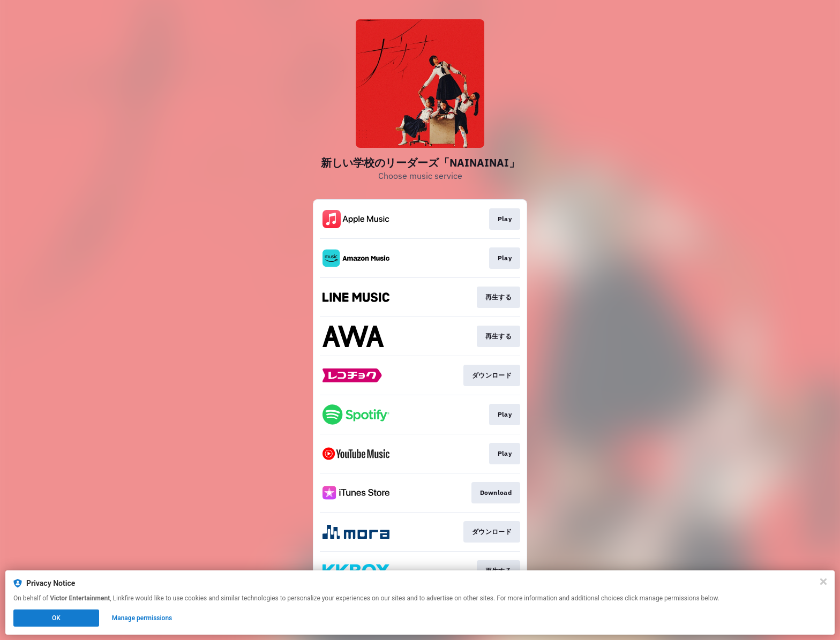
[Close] (823, 582)
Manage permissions (142, 618)
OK (56, 618)
